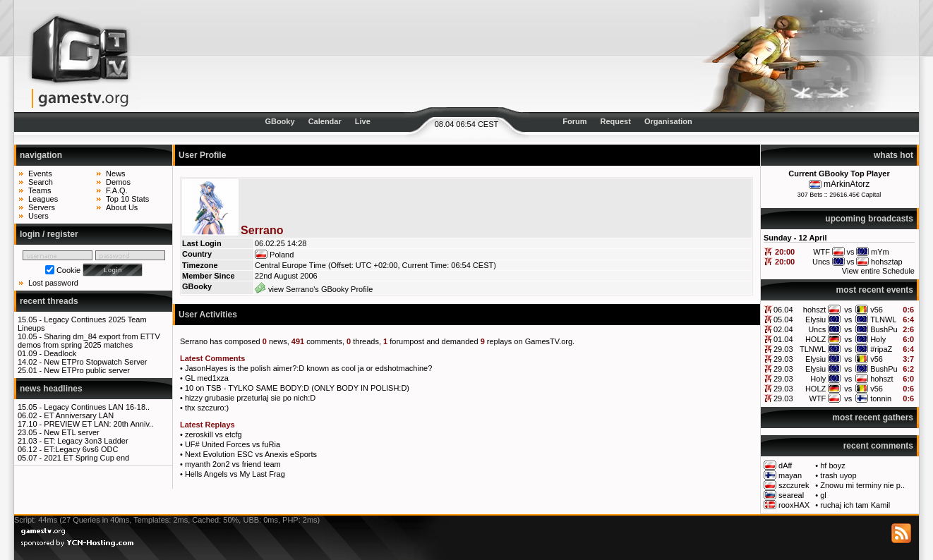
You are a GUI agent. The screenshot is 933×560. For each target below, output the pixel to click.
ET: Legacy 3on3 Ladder (86, 441)
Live (363, 121)
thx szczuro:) (207, 408)
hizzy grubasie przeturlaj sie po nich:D (250, 398)
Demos (118, 182)
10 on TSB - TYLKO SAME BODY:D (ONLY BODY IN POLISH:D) (297, 388)
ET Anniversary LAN (79, 415)
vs (848, 310)
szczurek (794, 485)
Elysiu (815, 319)
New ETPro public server (87, 370)
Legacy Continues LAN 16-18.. (97, 407)
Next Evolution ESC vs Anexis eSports (251, 454)
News (116, 174)
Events (40, 174)
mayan (790, 475)
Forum (574, 121)
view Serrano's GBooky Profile (314, 289)
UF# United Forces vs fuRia (233, 444)
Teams (40, 190)
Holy (878, 339)
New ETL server (71, 432)
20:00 (785, 252)
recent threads (49, 301)
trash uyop (838, 475)
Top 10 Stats (127, 199)
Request (616, 121)
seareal (791, 495)
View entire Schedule (878, 271)
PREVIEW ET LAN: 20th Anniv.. (98, 424)
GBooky (279, 121)
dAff (785, 465)
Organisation (668, 121)
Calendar (325, 121)
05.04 (783, 319)
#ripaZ (881, 349)
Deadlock (60, 353)
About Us (122, 207)
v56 (877, 310)
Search (41, 182)
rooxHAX (794, 505)
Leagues (43, 199)
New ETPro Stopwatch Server (95, 362)
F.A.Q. (117, 190)
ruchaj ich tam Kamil (855, 505)
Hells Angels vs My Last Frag (235, 474)
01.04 (783, 339)
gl (823, 495)
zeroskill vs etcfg (213, 434)
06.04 (783, 310)
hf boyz (832, 465)
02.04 (783, 329)
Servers (42, 207)
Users (38, 216)
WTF (817, 398)
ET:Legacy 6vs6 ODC (81, 449)
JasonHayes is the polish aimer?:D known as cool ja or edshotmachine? (308, 368)
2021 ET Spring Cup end (86, 458)
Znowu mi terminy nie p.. (862, 485)
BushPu (884, 329)
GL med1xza (207, 378)
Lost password (53, 283)
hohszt (814, 310)
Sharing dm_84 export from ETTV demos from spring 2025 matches (89, 341)
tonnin (881, 398)
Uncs (817, 329)
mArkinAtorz (847, 184)
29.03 (783, 349)
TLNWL (883, 319)
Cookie (68, 270)
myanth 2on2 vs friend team (233, 464)
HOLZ (815, 339)
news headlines (51, 389)
